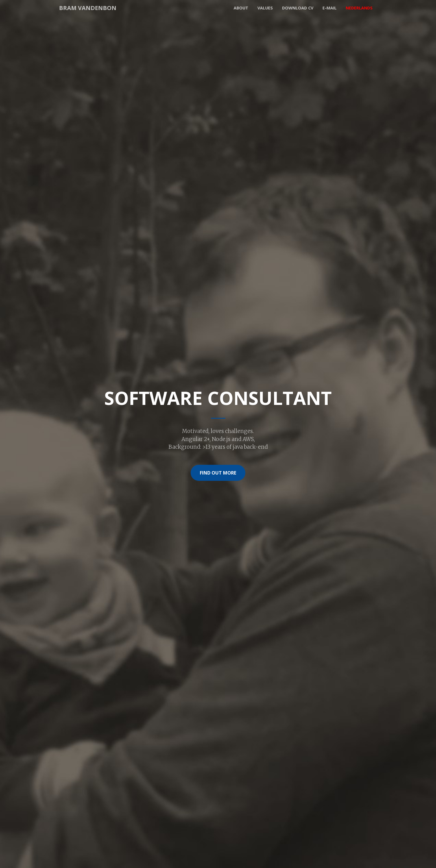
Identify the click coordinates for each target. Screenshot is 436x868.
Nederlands (359, 8)
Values (265, 8)
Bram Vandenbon (88, 8)
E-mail (330, 8)
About (241, 8)
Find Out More (218, 473)
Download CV (298, 8)
